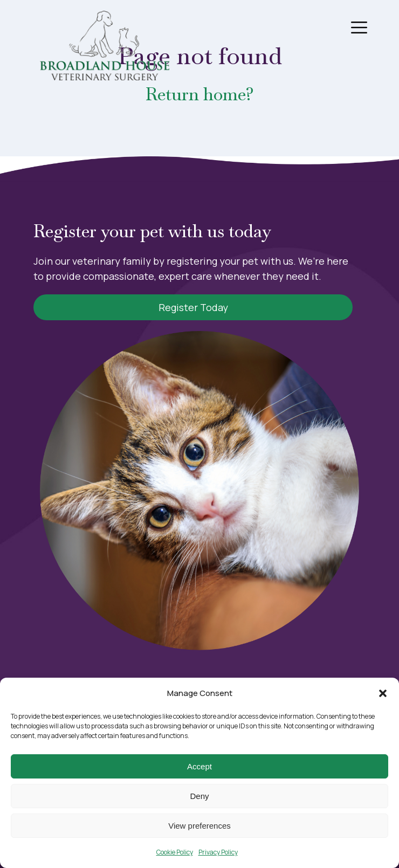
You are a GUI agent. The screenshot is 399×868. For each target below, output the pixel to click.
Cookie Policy (175, 852)
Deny (199, 796)
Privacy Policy (218, 852)
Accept (200, 766)
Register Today (193, 307)
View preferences (200, 826)
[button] (383, 693)
